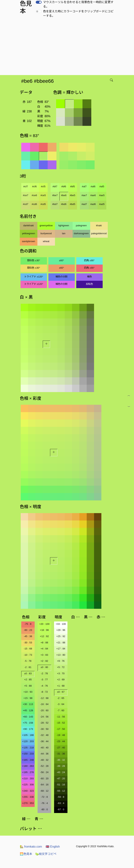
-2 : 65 (61, 698)
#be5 (73, 195)
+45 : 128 (28, 710)
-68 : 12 (44, 791)
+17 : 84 (61, 649)
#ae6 (93, 195)
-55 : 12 (61, 791)
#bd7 (55, 204)
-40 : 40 (44, 748)
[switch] (39, 2)
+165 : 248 (28, 760)
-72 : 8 (44, 797)
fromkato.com (31, 847)
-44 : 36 (44, 754)
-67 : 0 (61, 809)
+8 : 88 (44, 643)
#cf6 (34, 186)
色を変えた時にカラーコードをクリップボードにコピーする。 (78, 14)
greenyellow (46, 225)
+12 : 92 (44, 636)
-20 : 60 (44, 710)
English (53, 847)
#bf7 (55, 186)
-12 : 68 (44, 698)
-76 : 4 (44, 803)
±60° (62, 260)
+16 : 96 (44, 630)
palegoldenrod (99, 233)
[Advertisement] (68, 47)
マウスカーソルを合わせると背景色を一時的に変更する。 (78, 4)
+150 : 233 (28, 754)
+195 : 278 (28, 772)
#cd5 (43, 204)
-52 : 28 (44, 766)
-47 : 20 (61, 778)
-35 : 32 (61, 760)
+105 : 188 (28, 735)
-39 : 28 (61, 766)
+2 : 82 (44, 661)
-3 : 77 (44, 680)
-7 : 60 (61, 710)
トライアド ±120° (34, 277)
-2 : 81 (28, 667)
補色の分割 (62, 277)
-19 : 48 (61, 735)
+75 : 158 (28, 723)
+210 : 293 (28, 778)
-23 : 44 (61, 741)
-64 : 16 (44, 785)
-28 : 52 (44, 723)
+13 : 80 (61, 655)
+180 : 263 (28, 766)
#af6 (93, 186)
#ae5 (102, 195)
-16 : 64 (44, 704)
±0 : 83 (28, 673)
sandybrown (29, 241)
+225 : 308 (28, 785)
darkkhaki (29, 225)
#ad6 (93, 204)
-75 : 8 (28, 624)
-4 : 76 (44, 686)
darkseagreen (81, 233)
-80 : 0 (44, 809)
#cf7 (26, 186)
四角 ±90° (89, 260)
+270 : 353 (28, 803)
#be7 (55, 195)
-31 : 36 (61, 754)
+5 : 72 (61, 667)
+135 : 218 (28, 748)
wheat (46, 241)
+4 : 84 (44, 649)
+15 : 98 (28, 698)
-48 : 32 (44, 760)
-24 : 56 (44, 717)
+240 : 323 (28, 791)
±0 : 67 (61, 692)
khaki (99, 225)
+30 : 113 (28, 704)
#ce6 (34, 195)
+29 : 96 (61, 630)
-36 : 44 (44, 741)
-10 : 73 (28, 655)
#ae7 (84, 195)
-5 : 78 (28, 661)
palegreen (81, 225)
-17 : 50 (61, 729)
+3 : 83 (44, 655)
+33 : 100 (61, 624)
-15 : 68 (28, 649)
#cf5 (43, 186)
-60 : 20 (44, 778)
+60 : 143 (28, 717)
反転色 (89, 284)
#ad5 (102, 204)
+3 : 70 (61, 673)
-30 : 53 (28, 643)
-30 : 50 (44, 729)
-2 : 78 (44, 673)
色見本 (26, 854)
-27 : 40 (61, 748)
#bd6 (64, 204)
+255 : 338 (28, 797)
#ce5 (43, 195)
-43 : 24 (61, 772)
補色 (89, 277)
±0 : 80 (44, 667)
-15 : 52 (61, 723)
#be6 (64, 195)
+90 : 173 (28, 729)
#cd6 (34, 204)
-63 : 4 (61, 803)
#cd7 (26, 204)
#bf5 (73, 186)
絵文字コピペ (46, 854)
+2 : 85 (28, 680)
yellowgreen (29, 233)
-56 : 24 (44, 772)
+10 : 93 (28, 692)
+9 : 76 (61, 661)
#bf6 (64, 186)
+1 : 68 (61, 686)
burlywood (46, 233)
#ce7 (26, 195)
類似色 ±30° (34, 260)
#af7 (84, 186)
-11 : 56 (61, 717)
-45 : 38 (28, 636)
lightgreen (64, 225)
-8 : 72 (44, 692)
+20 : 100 (44, 624)
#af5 (102, 186)
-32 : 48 (44, 735)
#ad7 (84, 204)
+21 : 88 (61, 643)
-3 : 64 (61, 704)
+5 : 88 (28, 686)
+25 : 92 (61, 636)
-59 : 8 (61, 797)
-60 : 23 (28, 630)
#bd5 (73, 204)
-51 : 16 (61, 785)
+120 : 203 (28, 741)
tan (64, 233)
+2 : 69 (61, 680)
